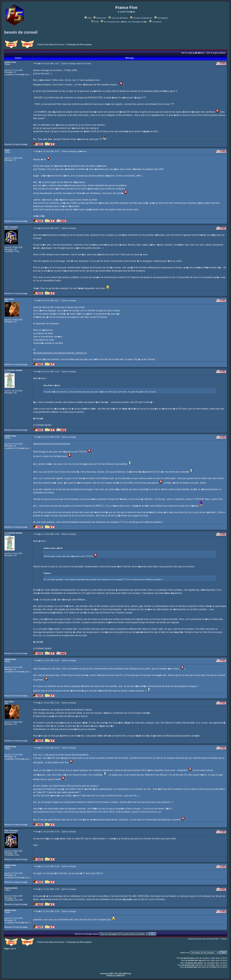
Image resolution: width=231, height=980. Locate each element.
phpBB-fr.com (120, 976)
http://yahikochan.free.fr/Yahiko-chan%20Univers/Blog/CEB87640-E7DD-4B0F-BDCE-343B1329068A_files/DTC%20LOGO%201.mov (97, 812)
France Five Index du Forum (51, 44)
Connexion (156, 22)
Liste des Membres (118, 18)
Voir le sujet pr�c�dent (193, 53)
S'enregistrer (161, 18)
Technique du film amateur (79, 44)
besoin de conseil (21, 32)
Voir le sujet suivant (216, 53)
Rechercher (100, 18)
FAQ (88, 18)
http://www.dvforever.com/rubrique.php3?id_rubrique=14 (60, 353)
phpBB (110, 974)
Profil (95, 22)
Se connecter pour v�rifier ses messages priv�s (124, 22)
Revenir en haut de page (16, 144)
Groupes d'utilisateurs (141, 18)
